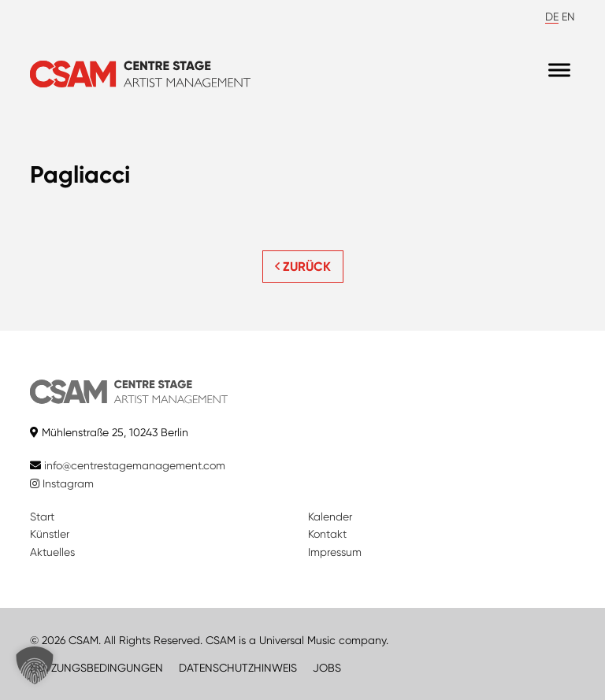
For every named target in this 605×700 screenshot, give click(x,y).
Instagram (62, 483)
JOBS (327, 668)
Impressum (335, 552)
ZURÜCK (303, 267)
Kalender (330, 517)
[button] (35, 665)
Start (42, 517)
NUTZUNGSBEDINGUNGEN (97, 668)
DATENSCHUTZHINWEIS (238, 668)
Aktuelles (52, 552)
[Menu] (559, 70)
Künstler (50, 534)
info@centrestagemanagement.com (135, 465)
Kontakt (327, 534)
